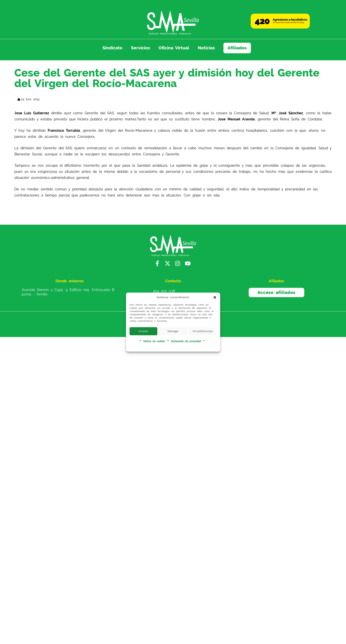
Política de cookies (154, 341)
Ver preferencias (203, 331)
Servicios (140, 48)
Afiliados (237, 48)
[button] (215, 298)
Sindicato (112, 48)
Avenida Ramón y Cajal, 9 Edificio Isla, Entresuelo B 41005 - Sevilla (68, 292)
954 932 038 (164, 291)
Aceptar (143, 331)
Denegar (173, 331)
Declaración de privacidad (186, 341)
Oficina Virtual (174, 48)
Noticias (206, 48)
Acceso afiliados (276, 292)
